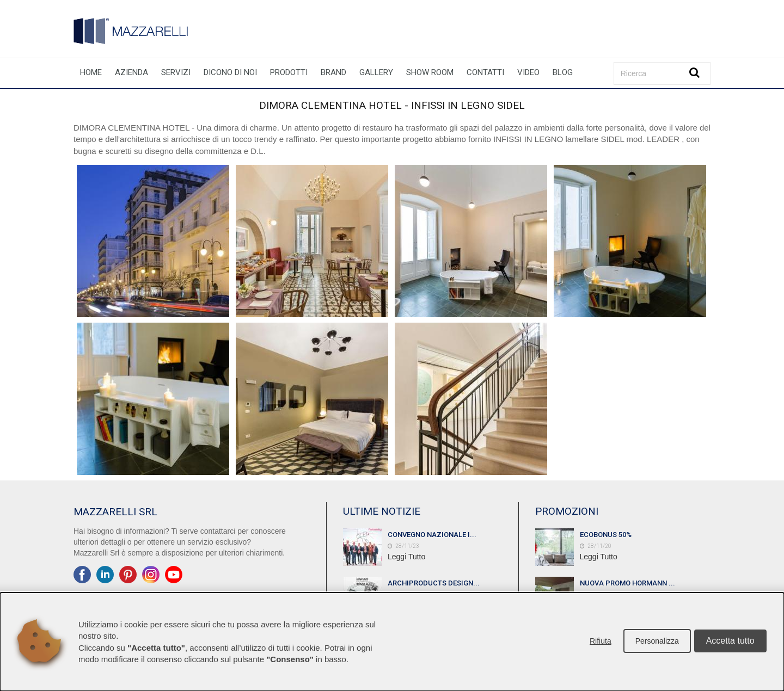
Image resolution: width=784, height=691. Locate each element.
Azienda (131, 72)
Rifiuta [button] (599, 642)
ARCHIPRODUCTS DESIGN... (434, 583)
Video (528, 72)
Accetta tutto (730, 642)
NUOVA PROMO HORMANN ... (627, 583)
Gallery (376, 72)
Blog (563, 72)
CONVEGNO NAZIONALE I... (432, 535)
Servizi (176, 72)
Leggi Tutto (406, 557)
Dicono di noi (230, 72)
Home (91, 72)
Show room (430, 72)
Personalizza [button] (656, 642)
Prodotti (289, 72)
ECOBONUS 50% (606, 535)
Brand (333, 72)
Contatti (485, 72)
